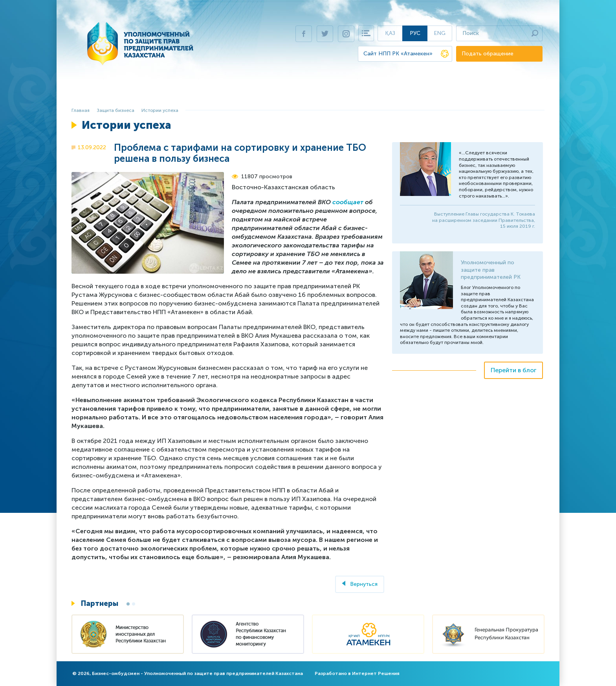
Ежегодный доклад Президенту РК (285, 93)
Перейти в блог (513, 370)
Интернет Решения (376, 673)
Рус (415, 33)
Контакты (484, 93)
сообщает (348, 202)
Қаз (390, 33)
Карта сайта (366, 33)
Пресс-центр (442, 93)
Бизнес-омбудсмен (141, 93)
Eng (440, 33)
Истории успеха (160, 110)
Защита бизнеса (202, 93)
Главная (93, 93)
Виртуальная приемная (379, 93)
